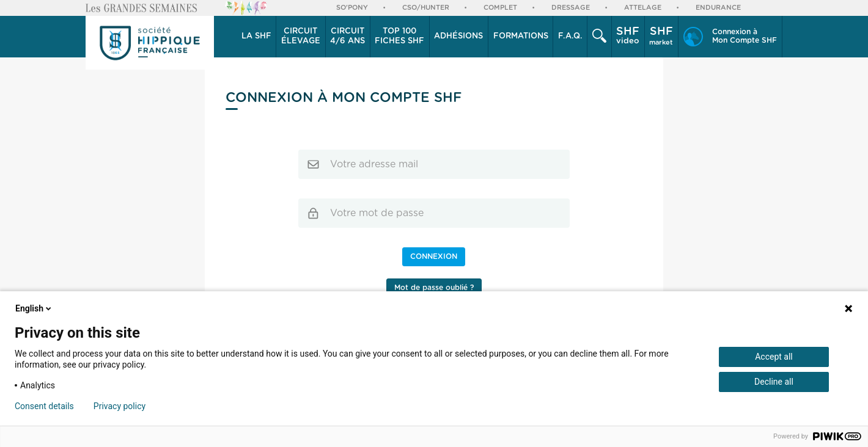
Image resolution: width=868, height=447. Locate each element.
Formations (521, 36)
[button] (256, 37)
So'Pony (352, 8)
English (34, 308)
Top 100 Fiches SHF (399, 36)
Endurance (718, 8)
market (661, 36)
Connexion (434, 256)
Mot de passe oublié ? (434, 288)
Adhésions (458, 36)
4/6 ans (348, 36)
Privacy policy (120, 406)
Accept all (774, 357)
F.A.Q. (570, 36)
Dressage (571, 8)
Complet (500, 8)
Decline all (774, 382)
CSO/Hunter (426, 8)
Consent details (44, 406)
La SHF (256, 36)
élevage (301, 36)
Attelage (643, 8)
